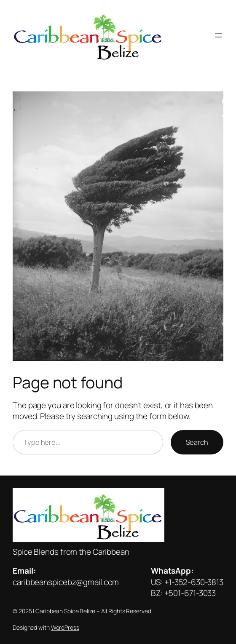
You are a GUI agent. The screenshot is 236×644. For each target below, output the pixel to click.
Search (197, 442)
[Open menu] (218, 35)
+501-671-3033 (190, 593)
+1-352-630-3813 (194, 582)
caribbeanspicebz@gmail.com (66, 582)
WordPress (65, 627)
